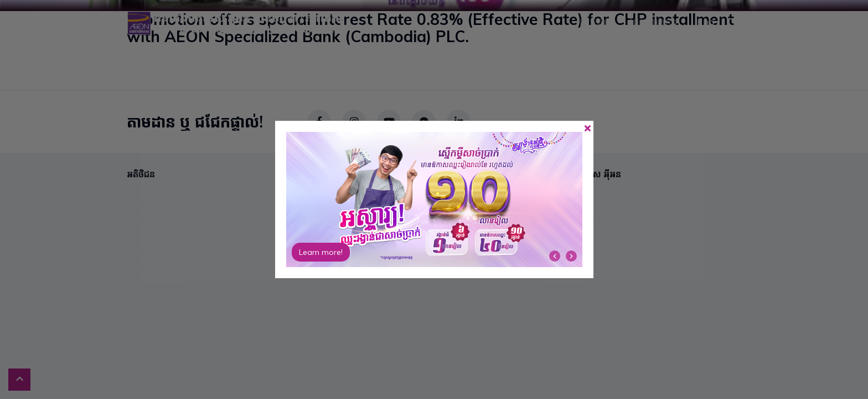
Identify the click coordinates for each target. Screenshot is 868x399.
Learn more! (321, 252)
